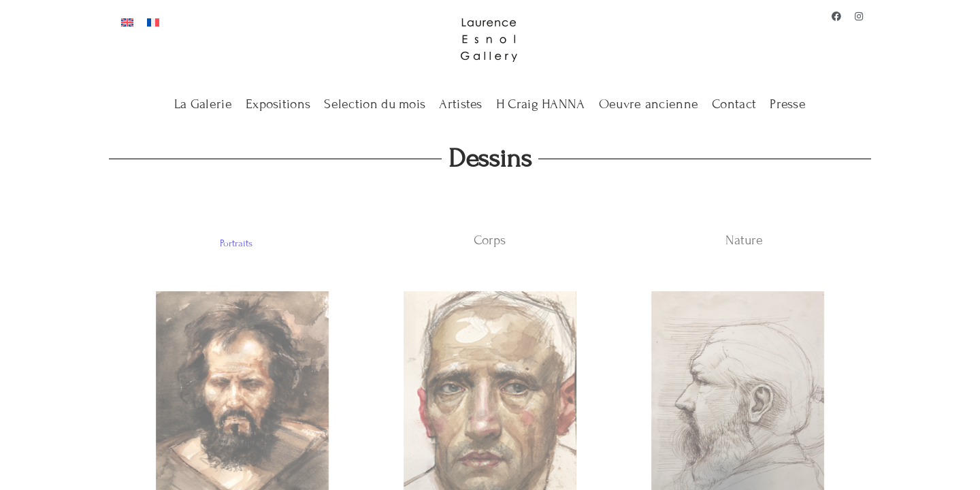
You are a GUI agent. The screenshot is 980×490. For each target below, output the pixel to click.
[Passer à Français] (153, 21)
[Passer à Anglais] (127, 21)
